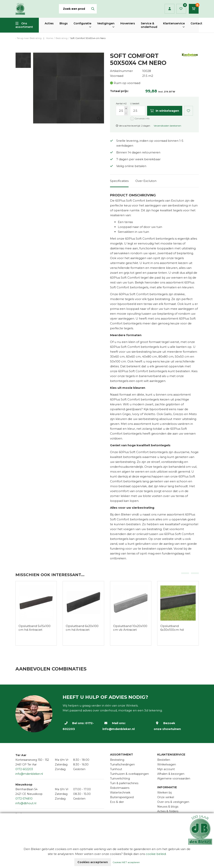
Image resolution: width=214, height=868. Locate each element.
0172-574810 (24, 799)
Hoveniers (128, 23)
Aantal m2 (121, 104)
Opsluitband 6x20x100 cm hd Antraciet (82, 628)
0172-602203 (24, 769)
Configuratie (82, 23)
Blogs (64, 23)
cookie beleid (156, 854)
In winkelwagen (165, 111)
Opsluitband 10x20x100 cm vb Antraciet (130, 628)
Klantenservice (174, 23)
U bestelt (135, 104)
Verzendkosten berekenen (167, 126)
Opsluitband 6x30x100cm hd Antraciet (172, 630)
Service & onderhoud (149, 25)
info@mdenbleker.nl (119, 729)
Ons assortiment (24, 25)
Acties (49, 23)
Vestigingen (106, 23)
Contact (196, 23)
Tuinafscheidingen (122, 764)
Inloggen (170, 9)
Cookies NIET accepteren (126, 862)
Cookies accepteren (93, 862)
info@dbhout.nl (26, 803)
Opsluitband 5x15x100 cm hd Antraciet (35, 628)
